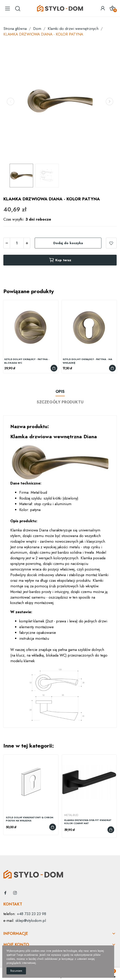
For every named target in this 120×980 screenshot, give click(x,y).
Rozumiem (16, 971)
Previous (11, 102)
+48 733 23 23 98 (31, 914)
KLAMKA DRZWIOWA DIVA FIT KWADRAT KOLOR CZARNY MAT (88, 822)
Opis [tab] (60, 392)
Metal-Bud (71, 815)
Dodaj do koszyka (68, 243)
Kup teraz (60, 260)
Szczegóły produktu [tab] (60, 402)
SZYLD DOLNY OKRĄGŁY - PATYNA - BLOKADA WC (27, 361)
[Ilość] (17, 243)
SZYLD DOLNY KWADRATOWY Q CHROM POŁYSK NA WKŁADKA (30, 819)
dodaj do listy (111, 243)
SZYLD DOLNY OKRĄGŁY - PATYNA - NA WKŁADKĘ (87, 361)
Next (109, 102)
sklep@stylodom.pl (31, 920)
